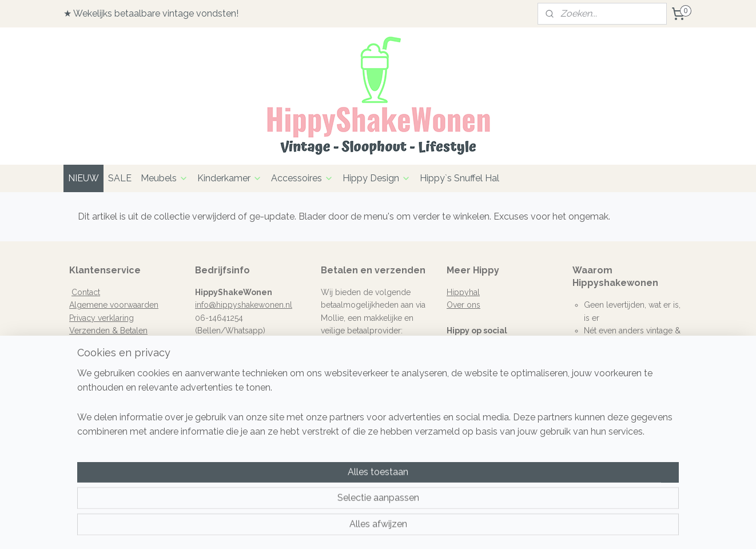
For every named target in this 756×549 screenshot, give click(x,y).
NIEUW (83, 178)
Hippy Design (377, 178)
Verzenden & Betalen (108, 331)
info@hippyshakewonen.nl (244, 305)
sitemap (345, 518)
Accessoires (302, 178)
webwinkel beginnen (407, 518)
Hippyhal (463, 292)
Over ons (463, 305)
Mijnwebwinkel (504, 518)
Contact (86, 292)
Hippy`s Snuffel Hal (459, 178)
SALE (120, 178)
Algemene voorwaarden (114, 305)
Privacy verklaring (102, 318)
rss (367, 518)
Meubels (164, 178)
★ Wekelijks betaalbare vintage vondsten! (151, 13)
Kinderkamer (230, 178)
